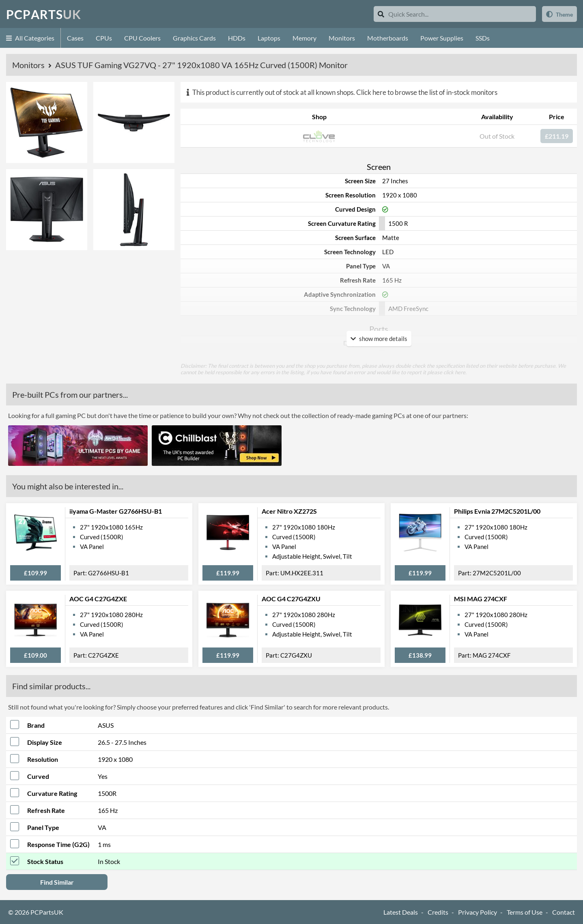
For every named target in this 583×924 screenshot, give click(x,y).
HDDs (237, 38)
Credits (438, 912)
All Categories (30, 38)
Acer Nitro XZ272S (289, 511)
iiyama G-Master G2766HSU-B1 (116, 511)
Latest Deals (401, 912)
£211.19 (557, 136)
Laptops (269, 38)
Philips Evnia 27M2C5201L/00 (497, 511)
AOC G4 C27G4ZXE (98, 599)
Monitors (342, 38)
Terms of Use (525, 912)
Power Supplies (442, 38)
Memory (304, 38)
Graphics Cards (194, 38)
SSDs (483, 38)
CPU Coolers (142, 38)
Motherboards (388, 38)
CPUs (104, 38)
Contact (564, 912)
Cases (75, 38)
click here (454, 372)
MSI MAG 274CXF (481, 599)
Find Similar (57, 882)
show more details (379, 339)
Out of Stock (497, 136)
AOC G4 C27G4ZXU (291, 599)
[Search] (381, 14)
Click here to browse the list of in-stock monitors (427, 92)
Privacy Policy (478, 912)
